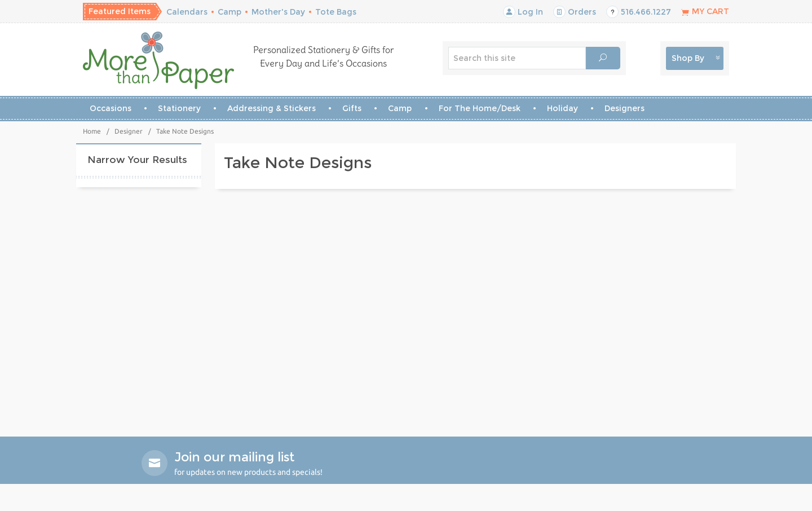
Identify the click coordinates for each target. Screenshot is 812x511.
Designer (129, 131)
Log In (523, 12)
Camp (230, 12)
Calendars (187, 12)
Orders (575, 12)
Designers (625, 108)
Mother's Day (278, 12)
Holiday (562, 108)
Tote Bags (336, 12)
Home (92, 131)
